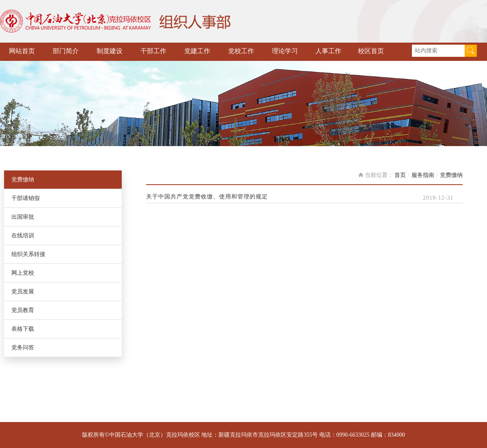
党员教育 (23, 310)
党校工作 (241, 51)
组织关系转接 (28, 254)
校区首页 (371, 51)
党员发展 (23, 292)
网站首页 (22, 51)
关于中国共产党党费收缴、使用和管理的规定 (207, 197)
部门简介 (66, 51)
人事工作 (328, 51)
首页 (400, 175)
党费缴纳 (23, 180)
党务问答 (23, 348)
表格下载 (23, 329)
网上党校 (23, 273)
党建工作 (197, 51)
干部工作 (153, 51)
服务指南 (423, 175)
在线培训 (23, 236)
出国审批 (23, 217)
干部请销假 (26, 198)
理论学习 (285, 51)
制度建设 (110, 51)
